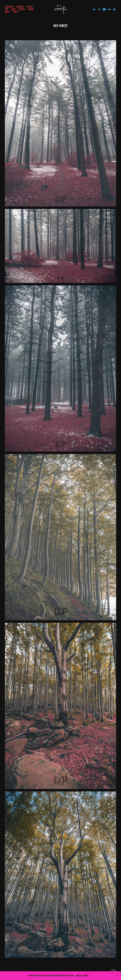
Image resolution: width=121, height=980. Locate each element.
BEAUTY (30, 7)
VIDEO (13, 9)
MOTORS (22, 9)
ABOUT (7, 12)
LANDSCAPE (9, 7)
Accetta (79, 976)
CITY (6, 9)
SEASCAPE (20, 7)
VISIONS (31, 9)
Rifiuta (86, 976)
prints (15, 12)
